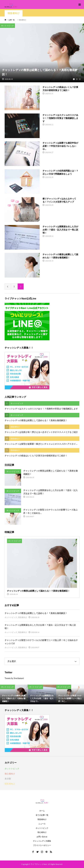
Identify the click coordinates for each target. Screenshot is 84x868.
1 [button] (74, 79)
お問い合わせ (42, 837)
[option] (42, 53)
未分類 (8, 779)
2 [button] (77, 79)
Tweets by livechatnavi (14, 678)
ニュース (42, 824)
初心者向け (10, 774)
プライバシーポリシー (42, 845)
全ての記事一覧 (42, 815)
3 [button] (80, 79)
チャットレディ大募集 (42, 841)
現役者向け (14, 13)
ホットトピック (11, 617)
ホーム (42, 811)
